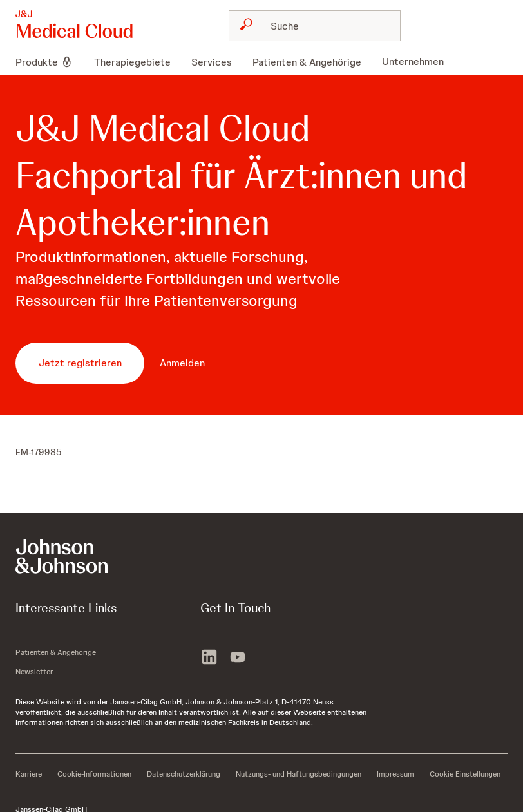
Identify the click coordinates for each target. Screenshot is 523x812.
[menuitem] (50, 62)
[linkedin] (209, 658)
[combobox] (315, 26)
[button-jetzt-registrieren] (80, 363)
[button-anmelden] (182, 363)
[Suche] (322, 26)
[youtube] (238, 658)
